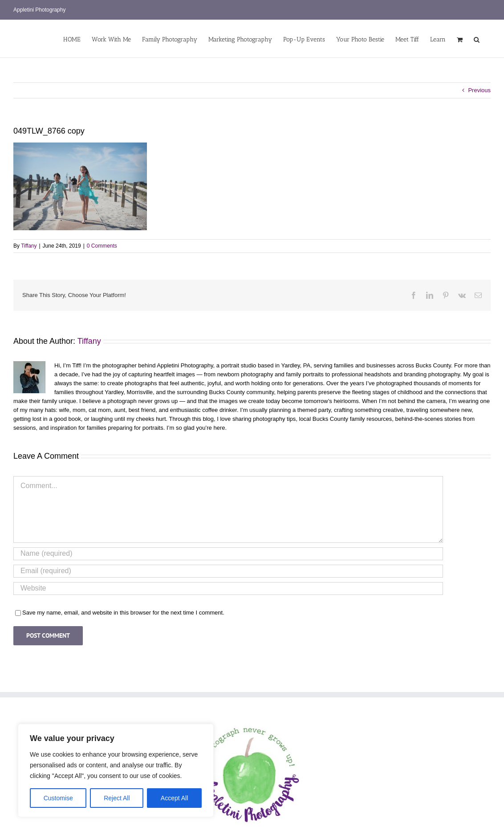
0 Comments (102, 246)
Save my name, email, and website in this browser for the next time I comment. (123, 613)
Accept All (174, 798)
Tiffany (29, 246)
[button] (477, 39)
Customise (58, 798)
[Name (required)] (228, 554)
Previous (479, 90)
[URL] (228, 589)
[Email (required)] (228, 571)
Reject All (117, 798)
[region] (116, 770)
